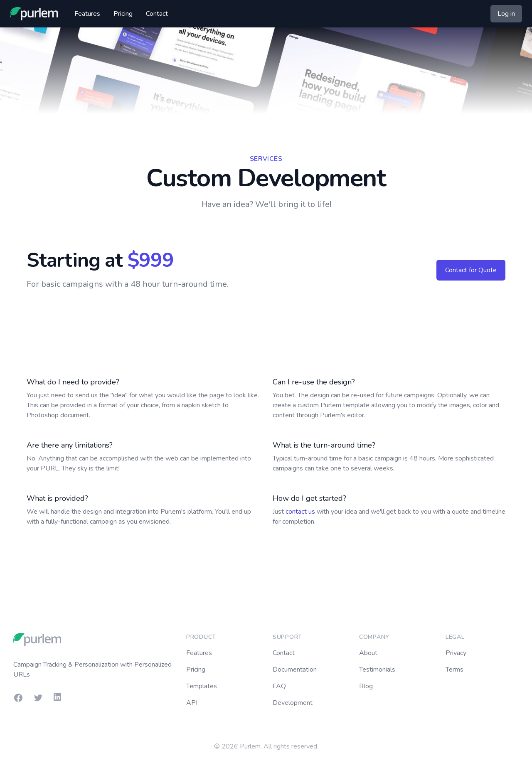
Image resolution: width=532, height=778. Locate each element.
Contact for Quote (471, 270)
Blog (366, 686)
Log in (506, 14)
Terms (454, 670)
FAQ (279, 686)
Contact (157, 14)
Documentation (295, 670)
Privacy (456, 653)
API (192, 703)
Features (87, 14)
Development (293, 703)
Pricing (123, 14)
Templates (202, 686)
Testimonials (377, 670)
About (368, 653)
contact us (300, 512)
